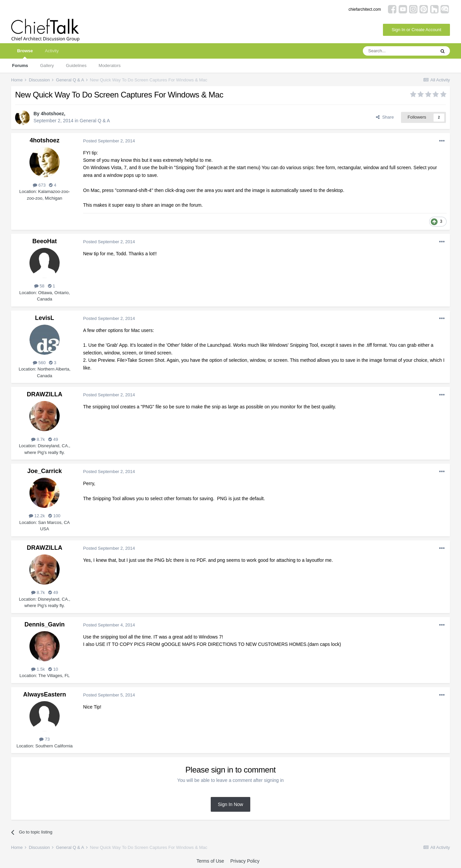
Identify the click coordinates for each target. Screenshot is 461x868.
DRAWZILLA (45, 394)
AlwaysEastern (45, 694)
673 (39, 185)
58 (39, 286)
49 (53, 439)
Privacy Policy (245, 861)
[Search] (399, 51)
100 (54, 516)
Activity (52, 51)
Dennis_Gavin (45, 624)
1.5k (38, 669)
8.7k (38, 439)
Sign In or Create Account (416, 30)
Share (385, 117)
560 (39, 363)
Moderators (110, 65)
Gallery (47, 65)
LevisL (44, 318)
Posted (109, 141)
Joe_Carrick (44, 471)
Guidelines (76, 65)
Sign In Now (230, 804)
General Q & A (95, 121)
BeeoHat (44, 241)
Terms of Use (210, 861)
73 (44, 739)
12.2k (37, 516)
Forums (20, 65)
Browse (25, 53)
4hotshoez (52, 114)
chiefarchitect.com (365, 9)
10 (53, 669)
